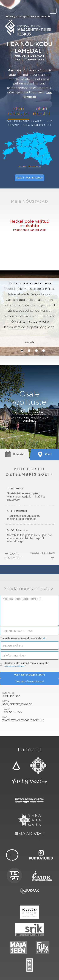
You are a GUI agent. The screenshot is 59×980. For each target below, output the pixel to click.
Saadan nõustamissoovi (29, 681)
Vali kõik (22, 167)
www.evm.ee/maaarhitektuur (23, 720)
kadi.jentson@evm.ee (17, 704)
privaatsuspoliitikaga (14, 666)
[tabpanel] (29, 313)
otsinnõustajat (18, 111)
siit (44, 638)
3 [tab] (36, 351)
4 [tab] (44, 351)
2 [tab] (29, 351)
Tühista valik (35, 167)
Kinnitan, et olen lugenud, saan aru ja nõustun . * (25, 665)
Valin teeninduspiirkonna (29, 675)
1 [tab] (22, 351)
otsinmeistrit (42, 111)
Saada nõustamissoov (29, 178)
